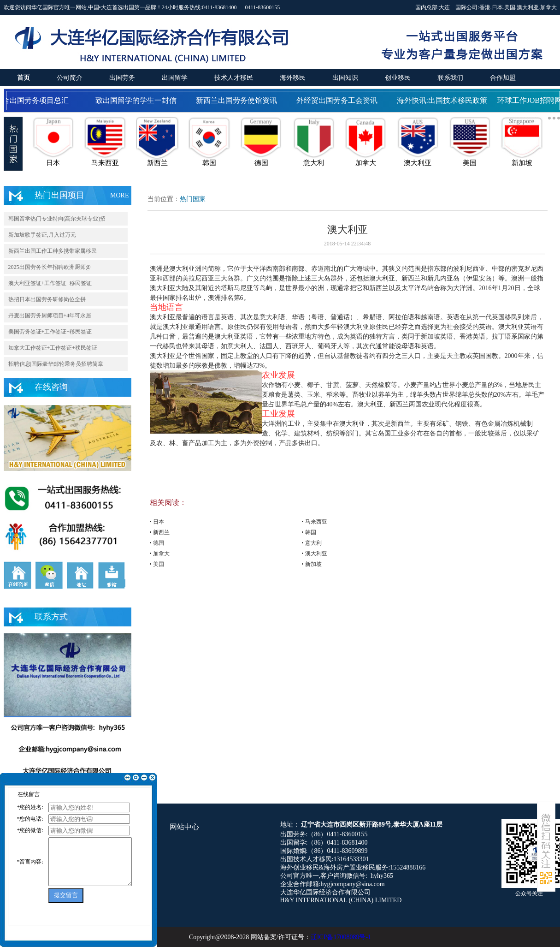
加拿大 (548, 7)
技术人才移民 (234, 78)
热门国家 (193, 199)
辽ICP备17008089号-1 (341, 937)
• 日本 (157, 522)
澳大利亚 (528, 7)
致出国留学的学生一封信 (141, 100)
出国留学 (175, 78)
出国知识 (345, 78)
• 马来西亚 (315, 522)
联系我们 (450, 78)
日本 (497, 7)
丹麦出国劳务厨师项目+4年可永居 (50, 316)
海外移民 (293, 78)
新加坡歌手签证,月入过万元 (42, 235)
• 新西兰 (160, 532)
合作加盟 (503, 78)
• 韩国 (309, 532)
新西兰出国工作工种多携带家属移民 (53, 251)
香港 (485, 7)
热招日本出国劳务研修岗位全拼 (47, 299)
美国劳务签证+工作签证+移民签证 (50, 332)
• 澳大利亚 (315, 554)
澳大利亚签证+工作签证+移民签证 (50, 283)
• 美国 (157, 564)
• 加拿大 (160, 554)
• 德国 (157, 543)
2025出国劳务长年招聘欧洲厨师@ (50, 267)
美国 (510, 7)
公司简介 (70, 78)
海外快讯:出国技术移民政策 (447, 100)
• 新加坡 (312, 564)
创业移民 (398, 78)
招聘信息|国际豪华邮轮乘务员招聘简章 (56, 364)
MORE (119, 195)
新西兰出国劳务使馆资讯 (242, 100)
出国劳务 (122, 78)
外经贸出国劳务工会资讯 (342, 100)
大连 (444, 7)
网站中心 (184, 827)
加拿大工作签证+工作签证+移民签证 (53, 348)
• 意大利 (312, 543)
